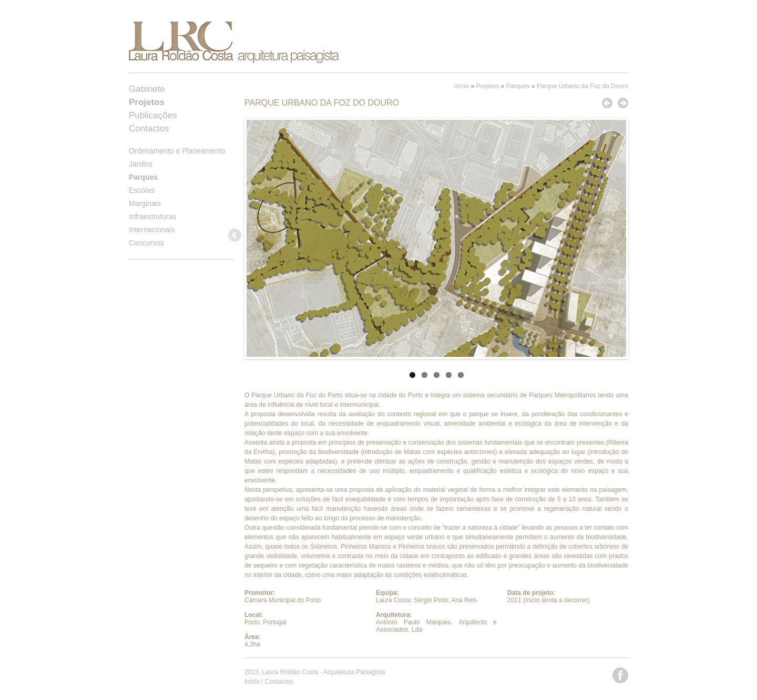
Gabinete (147, 89)
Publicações (153, 115)
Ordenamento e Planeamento (177, 151)
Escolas (142, 190)
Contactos (149, 128)
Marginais (145, 203)
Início (461, 86)
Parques (518, 86)
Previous (236, 236)
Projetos (487, 86)
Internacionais (152, 230)
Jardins (141, 164)
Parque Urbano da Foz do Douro (582, 86)
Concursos (146, 243)
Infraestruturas (152, 217)
